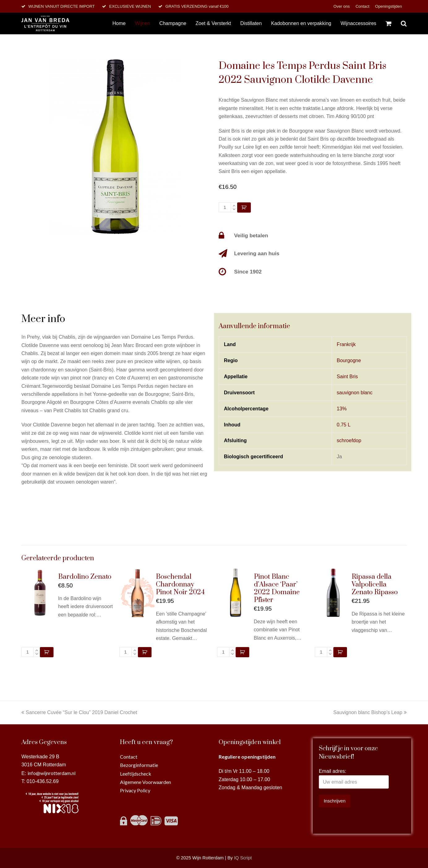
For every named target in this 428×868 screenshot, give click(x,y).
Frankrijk (346, 344)
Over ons (342, 6)
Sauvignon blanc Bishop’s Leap (370, 712)
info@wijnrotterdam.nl (51, 773)
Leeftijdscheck (136, 774)
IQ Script (243, 858)
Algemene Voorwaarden (146, 782)
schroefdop (349, 440)
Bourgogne (349, 360)
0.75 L (344, 425)
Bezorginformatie (139, 765)
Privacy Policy (135, 790)
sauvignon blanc (355, 393)
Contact (363, 6)
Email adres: (333, 771)
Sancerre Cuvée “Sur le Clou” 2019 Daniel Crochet (79, 712)
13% (342, 409)
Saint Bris (347, 377)
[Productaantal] (225, 207)
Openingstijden (389, 6)
